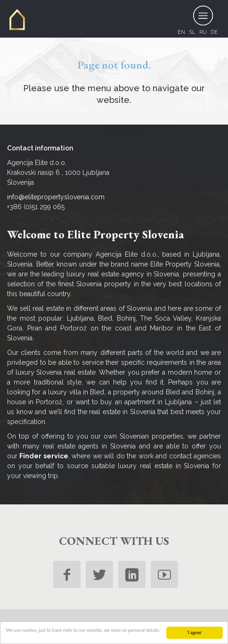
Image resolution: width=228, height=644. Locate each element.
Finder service (44, 456)
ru (203, 32)
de (214, 32)
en (181, 32)
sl (192, 32)
